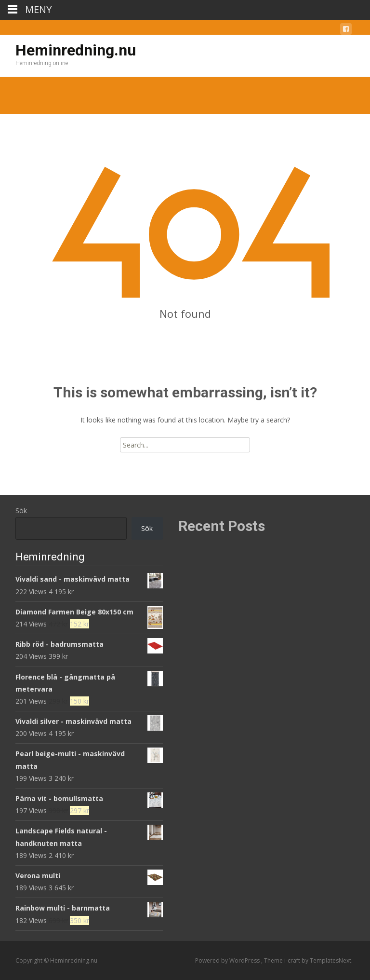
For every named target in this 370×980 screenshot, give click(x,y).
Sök (21, 510)
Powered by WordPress (228, 960)
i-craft (293, 960)
